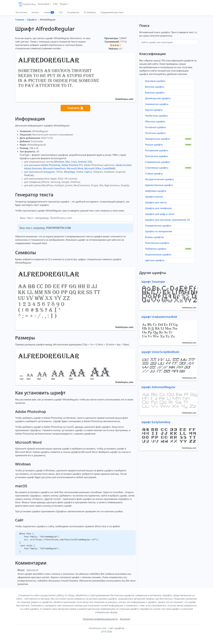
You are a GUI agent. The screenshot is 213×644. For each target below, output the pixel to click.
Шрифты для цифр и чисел (160, 214)
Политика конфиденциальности (100, 619)
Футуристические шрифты (159, 179)
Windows (59, 162)
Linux (74, 162)
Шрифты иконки (154, 197)
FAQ (55, 4)
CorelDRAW (108, 168)
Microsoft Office (93, 168)
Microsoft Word (75, 168)
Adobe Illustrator (33, 168)
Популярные (73, 12)
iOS (89, 162)
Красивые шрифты (155, 81)
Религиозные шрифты (157, 243)
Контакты (125, 619)
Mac (68, 162)
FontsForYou (27, 5)
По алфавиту (90, 12)
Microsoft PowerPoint (54, 168)
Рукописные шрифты (157, 156)
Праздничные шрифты (158, 139)
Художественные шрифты (159, 185)
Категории (44, 4)
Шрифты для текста (156, 202)
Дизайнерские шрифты (158, 98)
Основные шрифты (156, 127)
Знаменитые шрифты (157, 104)
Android (82, 162)
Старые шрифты (154, 174)
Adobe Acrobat (124, 165)
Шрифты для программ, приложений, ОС (168, 220)
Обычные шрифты (155, 121)
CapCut (88, 172)
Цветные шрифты (155, 260)
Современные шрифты (158, 162)
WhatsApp (69, 172)
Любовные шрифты (156, 249)
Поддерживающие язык (112, 12)
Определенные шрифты (158, 226)
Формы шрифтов (154, 237)
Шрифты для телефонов (158, 208)
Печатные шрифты (155, 133)
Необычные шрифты (156, 116)
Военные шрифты (155, 93)
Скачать (75, 108)
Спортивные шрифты (157, 168)
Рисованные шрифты (157, 150)
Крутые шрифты (154, 110)
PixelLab (29, 175)
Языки (63, 4)
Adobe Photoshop (51, 165)
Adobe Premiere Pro (72, 165)
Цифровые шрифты (156, 191)
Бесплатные (21, 12)
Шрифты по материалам (159, 231)
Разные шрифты (154, 145)
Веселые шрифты (155, 87)
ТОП (61, 12)
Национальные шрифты (158, 254)
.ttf (38, 152)
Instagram (49, 172)
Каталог (35, 12)
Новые (49, 12)
